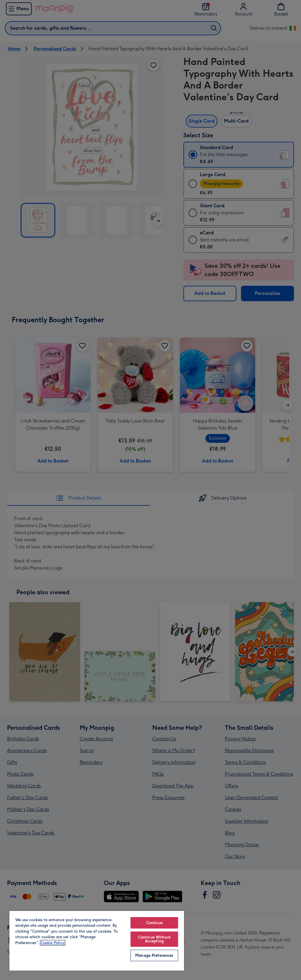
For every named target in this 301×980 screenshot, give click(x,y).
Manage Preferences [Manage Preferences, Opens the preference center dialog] (154, 955)
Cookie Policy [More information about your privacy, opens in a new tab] (53, 943)
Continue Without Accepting (154, 939)
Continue (154, 923)
